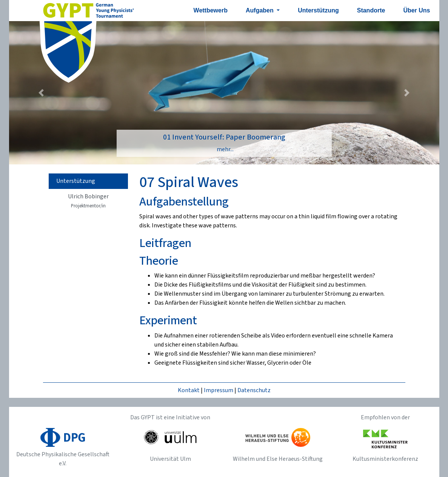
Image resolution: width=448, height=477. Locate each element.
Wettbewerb (211, 10)
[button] (41, 93)
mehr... (225, 149)
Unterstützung (318, 10)
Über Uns (416, 10)
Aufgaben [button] (260, 10)
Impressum (219, 390)
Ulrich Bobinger (88, 201)
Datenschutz (254, 390)
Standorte (371, 10)
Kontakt (189, 390)
